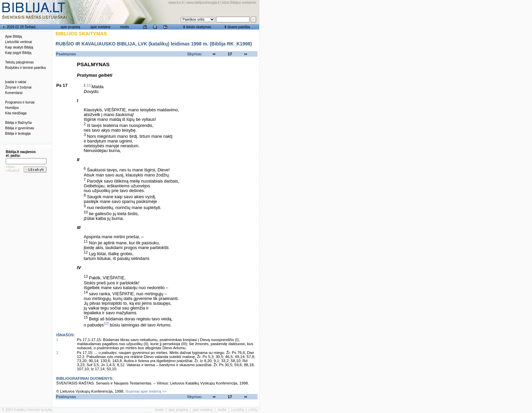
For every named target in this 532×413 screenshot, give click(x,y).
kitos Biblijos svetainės (239, 3)
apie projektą (70, 27)
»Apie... (12, 167)
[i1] (89, 85)
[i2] (106, 323)
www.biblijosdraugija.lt (203, 3)
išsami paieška (239, 27)
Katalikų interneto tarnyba (33, 410)
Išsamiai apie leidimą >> (146, 391)
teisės (159, 410)
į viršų (253, 410)
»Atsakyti (13, 171)
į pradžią (237, 410)
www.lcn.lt (176, 3)
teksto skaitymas (198, 27)
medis (125, 27)
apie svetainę (101, 27)
